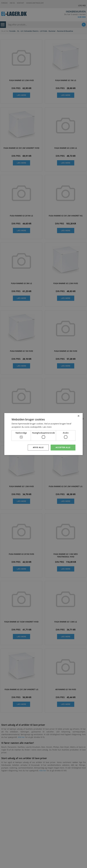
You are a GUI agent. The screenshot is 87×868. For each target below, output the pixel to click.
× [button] (78, 416)
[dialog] (43, 434)
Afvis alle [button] (38, 447)
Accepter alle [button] (63, 447)
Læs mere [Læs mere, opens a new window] (47, 427)
